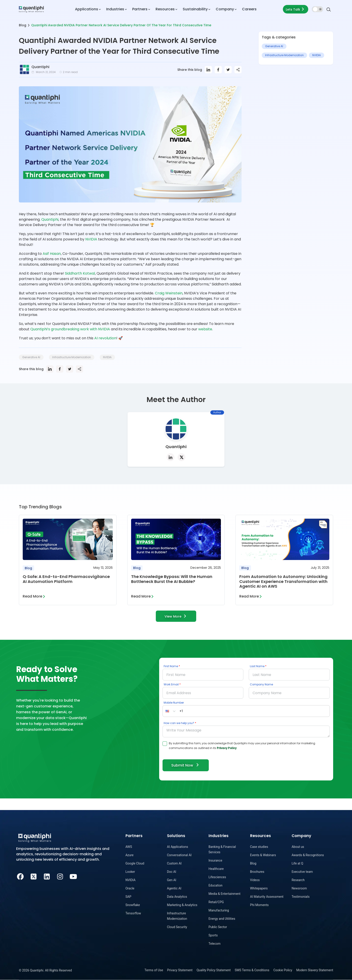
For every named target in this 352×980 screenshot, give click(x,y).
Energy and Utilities (222, 919)
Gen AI (172, 880)
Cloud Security (177, 927)
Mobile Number (174, 703)
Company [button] (225, 9)
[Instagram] (60, 876)
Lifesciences (217, 877)
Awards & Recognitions (308, 855)
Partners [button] (140, 9)
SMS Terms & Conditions (252, 970)
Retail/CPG (216, 902)
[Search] (329, 9)
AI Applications (178, 847)
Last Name (257, 666)
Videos (255, 880)
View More (176, 616)
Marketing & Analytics (182, 905)
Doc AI (172, 872)
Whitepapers (259, 888)
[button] (170, 711)
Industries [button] (115, 9)
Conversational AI (179, 855)
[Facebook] (20, 876)
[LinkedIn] (47, 876)
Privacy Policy (227, 748)
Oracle (130, 888)
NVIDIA (131, 880)
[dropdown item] (31, 9)
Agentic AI (174, 888)
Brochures (257, 872)
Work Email (171, 684)
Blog (23, 25)
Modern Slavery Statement (315, 970)
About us (298, 847)
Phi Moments (259, 905)
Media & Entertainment (224, 894)
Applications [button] (87, 9)
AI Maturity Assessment (267, 897)
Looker (130, 872)
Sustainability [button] (195, 9)
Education (216, 885)
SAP (128, 897)
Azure (130, 855)
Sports (213, 935)
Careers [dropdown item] (249, 9)
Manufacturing (219, 910)
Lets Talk (296, 9)
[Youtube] (73, 876)
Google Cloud (135, 863)
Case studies (259, 847)
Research (298, 880)
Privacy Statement (180, 970)
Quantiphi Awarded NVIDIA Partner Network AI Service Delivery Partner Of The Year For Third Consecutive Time (121, 25)
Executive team (302, 872)
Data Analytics (177, 897)
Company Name (261, 684)
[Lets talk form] (296, 9)
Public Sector (218, 927)
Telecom (215, 944)
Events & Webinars (263, 855)
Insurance (215, 860)
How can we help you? (179, 723)
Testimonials (301, 897)
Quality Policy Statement (214, 970)
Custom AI (174, 863)
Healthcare (216, 869)
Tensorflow (133, 913)
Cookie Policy (283, 970)
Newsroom (299, 888)
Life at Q (297, 863)
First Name (171, 666)
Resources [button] (165, 9)
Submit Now (186, 765)
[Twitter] (34, 876)
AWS (129, 847)
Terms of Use (154, 970)
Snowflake (133, 905)
